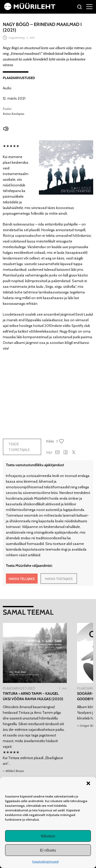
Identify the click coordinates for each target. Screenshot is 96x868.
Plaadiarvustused (19, 78)
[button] (88, 783)
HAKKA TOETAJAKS (59, 579)
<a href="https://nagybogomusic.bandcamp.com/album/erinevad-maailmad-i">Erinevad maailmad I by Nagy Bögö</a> (41, 392)
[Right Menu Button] (89, 6)
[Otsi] (80, 8)
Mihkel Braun (15, 771)
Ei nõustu (48, 850)
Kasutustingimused (45, 861)
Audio (7, 88)
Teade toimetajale (19, 447)
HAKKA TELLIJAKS (22, 579)
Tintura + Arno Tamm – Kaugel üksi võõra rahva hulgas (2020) (33, 696)
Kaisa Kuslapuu (13, 114)
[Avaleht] (30, 9)
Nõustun (48, 836)
